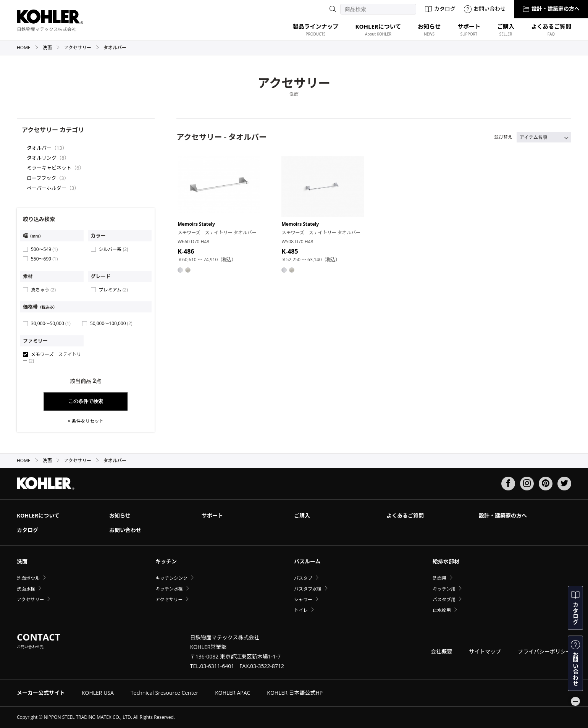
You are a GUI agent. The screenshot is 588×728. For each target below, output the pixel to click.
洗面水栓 (26, 589)
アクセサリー (82, 48)
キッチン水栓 (169, 589)
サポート (212, 515)
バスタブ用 (444, 599)
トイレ (301, 610)
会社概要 (441, 651)
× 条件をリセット (86, 421)
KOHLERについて (38, 515)
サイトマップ (485, 651)
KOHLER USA (98, 693)
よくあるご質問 (405, 515)
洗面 (51, 48)
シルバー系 (114, 249)
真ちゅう (43, 290)
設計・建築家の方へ (551, 9)
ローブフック (41, 178)
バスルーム (307, 561)
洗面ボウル (28, 578)
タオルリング (42, 158)
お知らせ (120, 515)
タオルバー (39, 148)
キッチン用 (444, 589)
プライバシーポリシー (544, 651)
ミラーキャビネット (49, 168)
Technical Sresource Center (164, 693)
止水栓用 (442, 610)
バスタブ (303, 578)
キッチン (166, 561)
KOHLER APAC (233, 693)
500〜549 (44, 249)
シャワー (303, 599)
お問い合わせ (485, 9)
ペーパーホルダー (47, 188)
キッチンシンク (171, 578)
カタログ (440, 9)
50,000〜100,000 (111, 323)
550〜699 (44, 259)
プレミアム (113, 290)
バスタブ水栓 (308, 589)
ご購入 (302, 515)
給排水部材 (446, 561)
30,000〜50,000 (51, 323)
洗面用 (439, 578)
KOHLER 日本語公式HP (295, 693)
